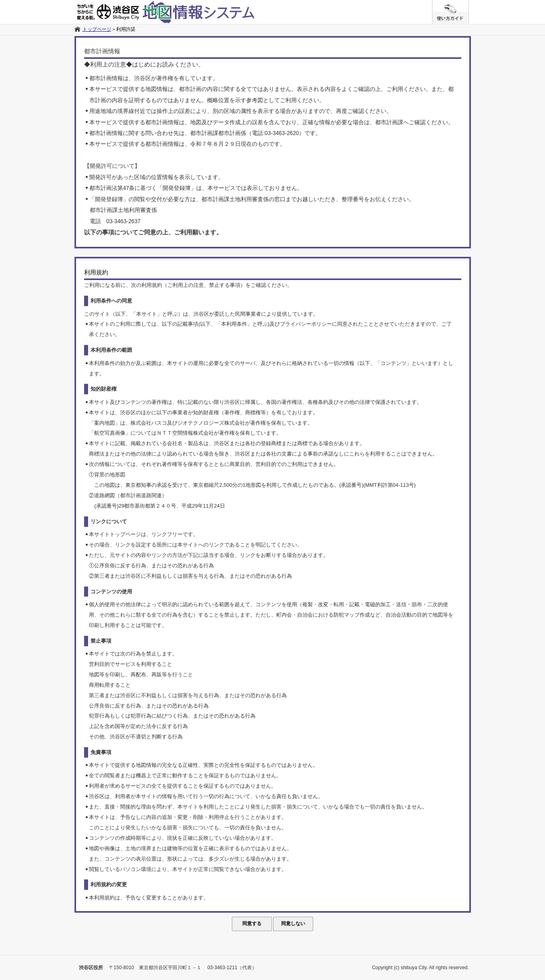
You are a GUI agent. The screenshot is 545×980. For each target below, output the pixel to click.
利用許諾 (126, 29)
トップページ (97, 29)
